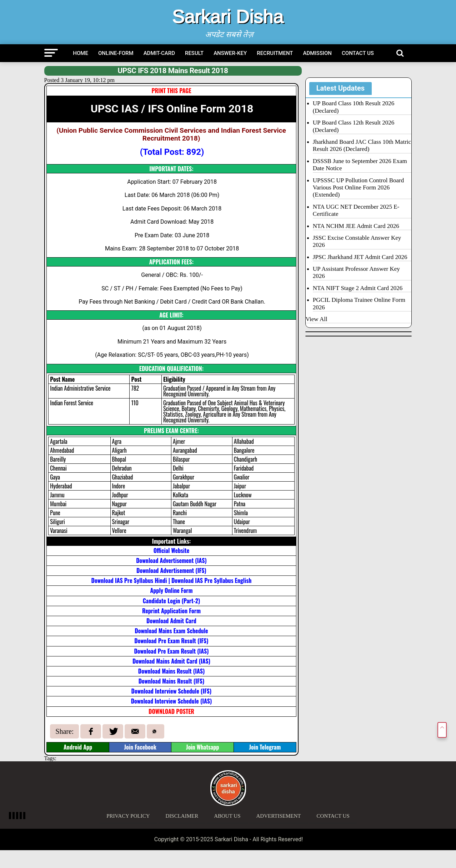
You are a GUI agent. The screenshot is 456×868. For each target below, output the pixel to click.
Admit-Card (159, 53)
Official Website (171, 550)
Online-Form (116, 53)
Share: (64, 731)
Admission (318, 53)
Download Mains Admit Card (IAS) (171, 661)
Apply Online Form (171, 590)
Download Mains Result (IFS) (172, 681)
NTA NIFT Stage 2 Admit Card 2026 (358, 288)
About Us (227, 816)
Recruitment (275, 53)
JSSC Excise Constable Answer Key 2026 (357, 241)
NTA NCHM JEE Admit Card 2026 (356, 226)
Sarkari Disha (228, 16)
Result (194, 53)
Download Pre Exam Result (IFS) (171, 641)
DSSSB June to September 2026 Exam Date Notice (360, 165)
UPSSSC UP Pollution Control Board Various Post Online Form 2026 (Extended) (358, 188)
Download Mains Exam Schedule (171, 631)
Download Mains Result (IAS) (171, 671)
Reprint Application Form (171, 611)
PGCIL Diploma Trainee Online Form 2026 (359, 303)
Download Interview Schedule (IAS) (172, 701)
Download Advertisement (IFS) (171, 570)
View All (317, 319)
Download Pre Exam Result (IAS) (171, 651)
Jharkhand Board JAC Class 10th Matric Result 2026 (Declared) (362, 145)
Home (81, 53)
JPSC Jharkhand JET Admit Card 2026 (360, 257)
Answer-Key (230, 53)
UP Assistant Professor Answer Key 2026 (356, 272)
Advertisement (279, 816)
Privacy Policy (128, 816)
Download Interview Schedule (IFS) (172, 691)
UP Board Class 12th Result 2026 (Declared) (354, 126)
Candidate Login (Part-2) (171, 601)
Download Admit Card (171, 621)
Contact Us (358, 53)
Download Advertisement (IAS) (171, 560)
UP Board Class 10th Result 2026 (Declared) (354, 107)
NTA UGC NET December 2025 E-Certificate (356, 210)
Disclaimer (182, 816)
